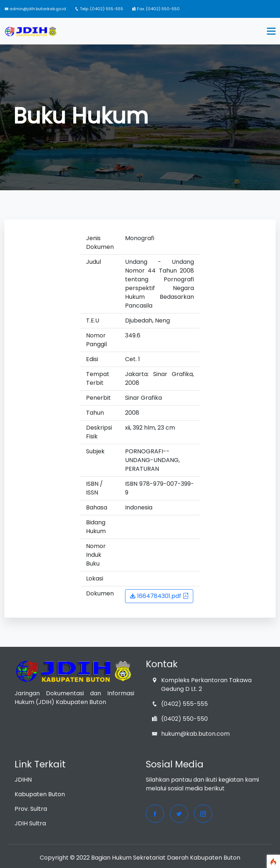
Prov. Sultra (31, 809)
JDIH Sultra (30, 823)
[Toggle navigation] (271, 31)
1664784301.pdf (159, 596)
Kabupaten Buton (40, 794)
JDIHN (23, 780)
